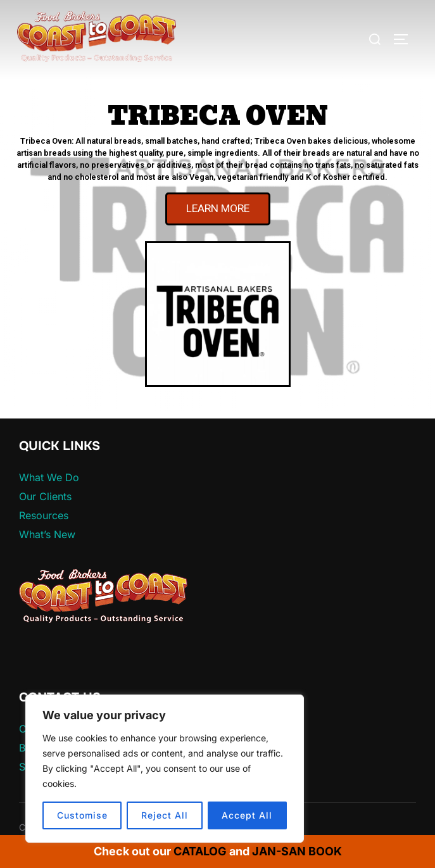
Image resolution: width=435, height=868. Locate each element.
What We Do (49, 477)
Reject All (165, 815)
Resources (44, 515)
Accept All (247, 815)
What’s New (47, 534)
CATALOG (200, 851)
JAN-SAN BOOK (297, 851)
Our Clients (45, 496)
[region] (165, 769)
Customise (82, 815)
